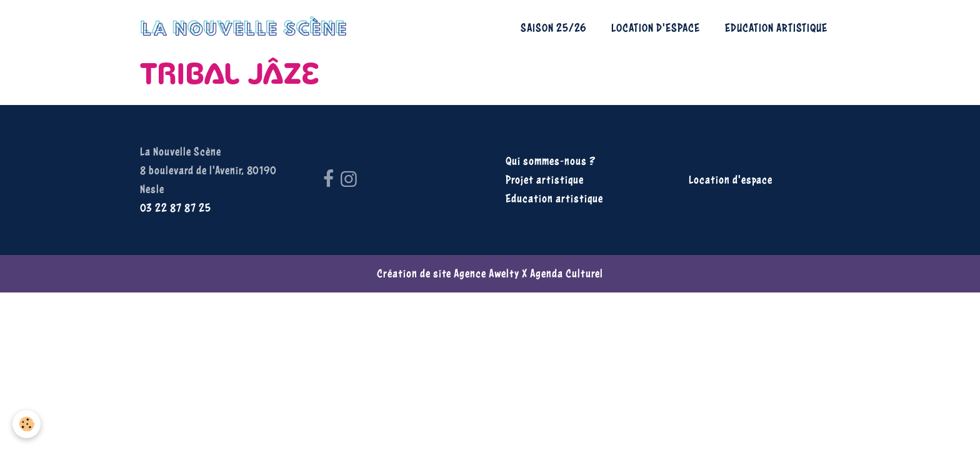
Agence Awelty (487, 273)
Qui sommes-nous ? (551, 161)
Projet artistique (545, 180)
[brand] (247, 28)
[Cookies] (27, 424)
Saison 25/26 (553, 28)
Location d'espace (656, 28)
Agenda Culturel (567, 273)
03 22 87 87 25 (176, 208)
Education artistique (776, 28)
